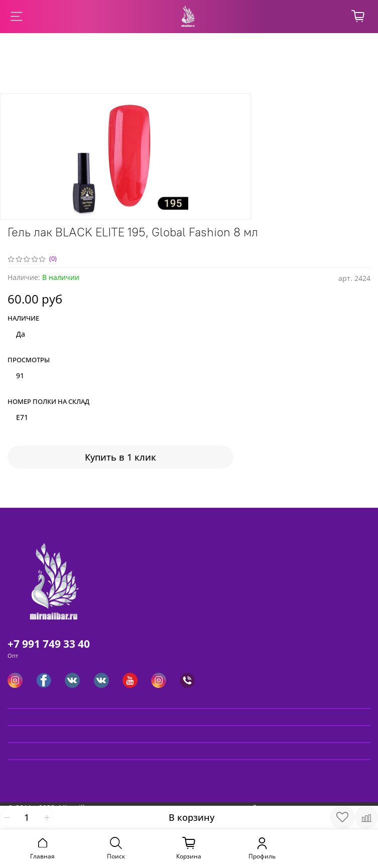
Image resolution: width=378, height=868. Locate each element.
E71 (22, 417)
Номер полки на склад (48, 402)
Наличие (23, 319)
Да (21, 334)
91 (20, 376)
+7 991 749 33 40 (49, 644)
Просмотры (29, 360)
